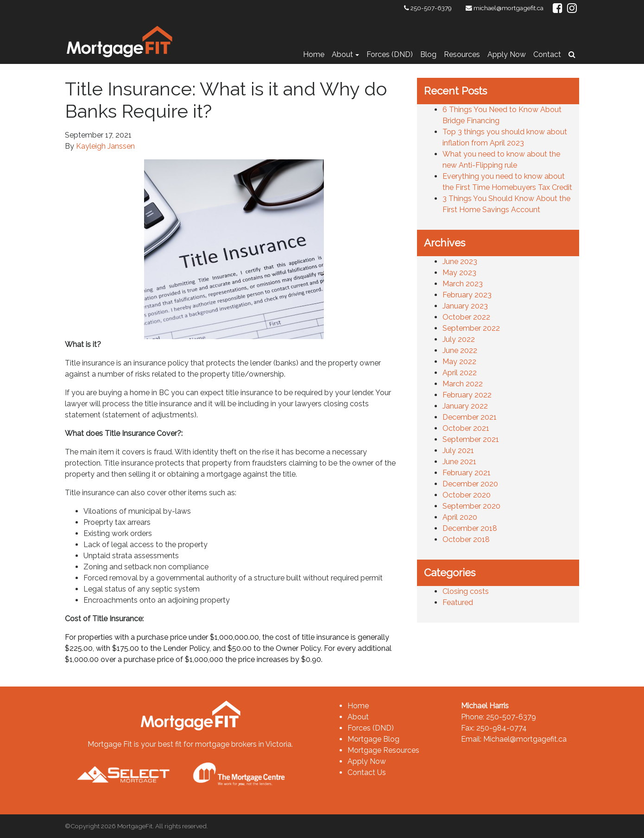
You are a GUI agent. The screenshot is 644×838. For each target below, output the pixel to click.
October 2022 (466, 317)
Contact (547, 54)
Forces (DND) (390, 54)
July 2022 (459, 339)
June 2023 (460, 261)
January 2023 (465, 306)
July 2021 (458, 451)
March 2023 (463, 284)
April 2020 (460, 517)
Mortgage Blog (373, 739)
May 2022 (459, 362)
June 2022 (460, 350)
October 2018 (466, 539)
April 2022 (460, 373)
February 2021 (467, 473)
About (342, 54)
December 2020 (470, 484)
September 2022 (471, 328)
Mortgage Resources (383, 750)
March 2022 (463, 384)
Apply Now (507, 54)
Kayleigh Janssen (105, 146)
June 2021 (459, 462)
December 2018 (470, 528)
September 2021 (471, 439)
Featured (458, 602)
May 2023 (459, 273)
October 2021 (466, 428)
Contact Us (367, 772)
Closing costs (466, 591)
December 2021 (470, 417)
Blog (428, 54)
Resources (462, 54)
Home (314, 54)
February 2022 (467, 395)
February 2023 (467, 295)
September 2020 (471, 506)
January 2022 (465, 406)
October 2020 (467, 495)
